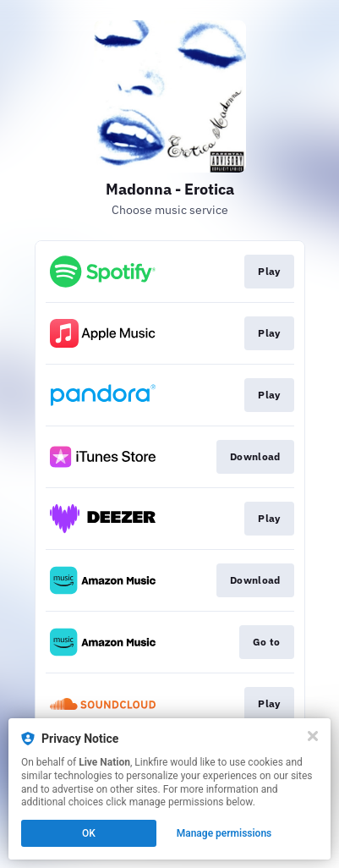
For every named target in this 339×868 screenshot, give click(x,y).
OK (89, 833)
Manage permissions (224, 833)
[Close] (313, 736)
